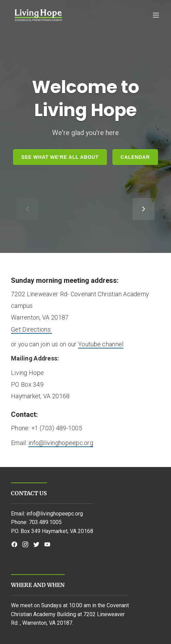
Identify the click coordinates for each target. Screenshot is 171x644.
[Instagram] (25, 544)
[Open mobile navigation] (85, 15)
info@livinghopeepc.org (61, 443)
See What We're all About (60, 157)
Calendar (135, 157)
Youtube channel (101, 344)
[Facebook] (14, 544)
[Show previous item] (27, 209)
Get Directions (32, 329)
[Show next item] (144, 209)
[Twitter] (36, 544)
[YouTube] (47, 544)
